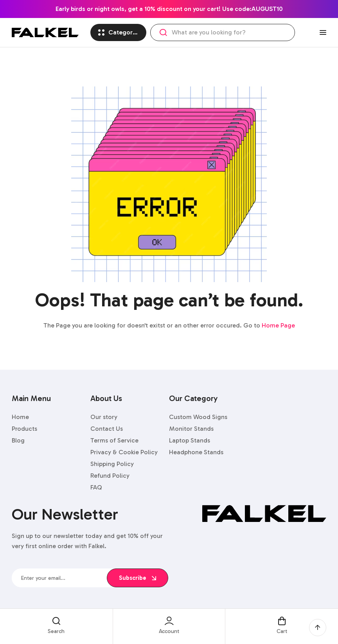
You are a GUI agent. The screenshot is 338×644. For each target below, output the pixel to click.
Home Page (278, 325)
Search (163, 32)
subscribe (138, 578)
